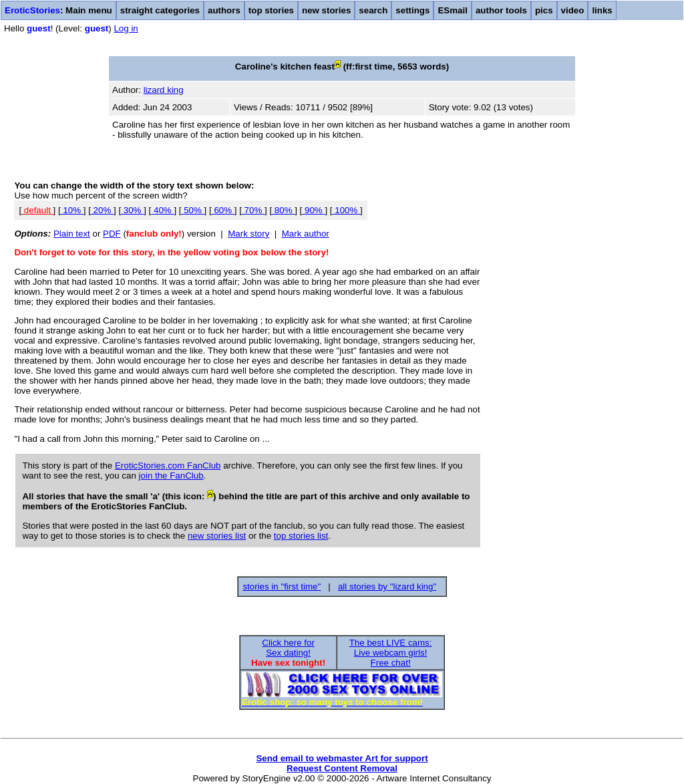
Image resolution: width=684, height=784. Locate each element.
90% (313, 210)
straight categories (160, 10)
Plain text (72, 234)
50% (193, 210)
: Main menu (58, 10)
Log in (126, 28)
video (573, 10)
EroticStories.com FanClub (168, 466)
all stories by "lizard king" (387, 586)
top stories (271, 10)
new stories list (217, 536)
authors (224, 10)
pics (544, 10)
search (373, 10)
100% (347, 210)
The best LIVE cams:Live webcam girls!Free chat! (391, 653)
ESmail (452, 10)
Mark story (248, 234)
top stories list (301, 536)
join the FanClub (171, 476)
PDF (112, 234)
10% (72, 210)
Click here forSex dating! (288, 648)
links (602, 10)
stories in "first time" (282, 586)
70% (253, 210)
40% (162, 210)
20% (102, 210)
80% (283, 210)
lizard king (164, 90)
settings (412, 10)
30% (132, 210)
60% (223, 210)
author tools (501, 10)
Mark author (306, 234)
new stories (326, 10)
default (37, 210)
